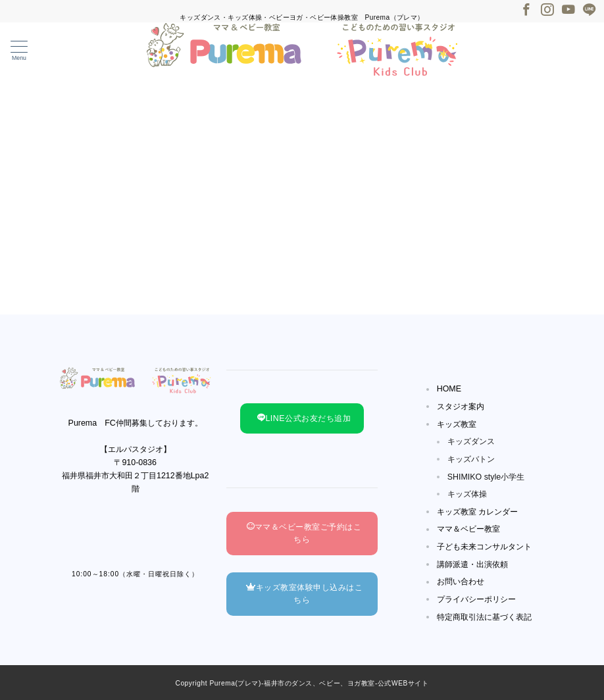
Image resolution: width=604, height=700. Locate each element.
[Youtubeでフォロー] (568, 11)
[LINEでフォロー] (590, 11)
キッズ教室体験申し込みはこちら (304, 594)
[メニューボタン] (19, 51)
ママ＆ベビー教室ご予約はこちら (304, 533)
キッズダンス (471, 441)
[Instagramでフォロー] (547, 11)
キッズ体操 (467, 494)
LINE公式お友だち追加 (304, 418)
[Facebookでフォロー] (526, 11)
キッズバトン (471, 459)
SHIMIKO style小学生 (486, 477)
